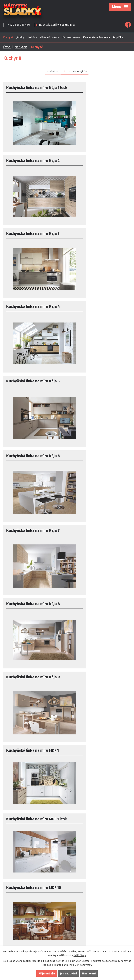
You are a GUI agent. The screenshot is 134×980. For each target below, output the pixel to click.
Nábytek (21, 47)
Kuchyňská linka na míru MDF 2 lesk (33, 816)
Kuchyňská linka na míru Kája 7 (33, 310)
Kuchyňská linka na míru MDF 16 (98, 672)
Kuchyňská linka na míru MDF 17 (34, 745)
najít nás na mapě (82, 923)
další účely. (80, 955)
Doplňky (118, 37)
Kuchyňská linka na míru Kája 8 (96, 310)
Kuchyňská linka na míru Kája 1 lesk (33, 90)
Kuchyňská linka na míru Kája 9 (33, 383)
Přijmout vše (47, 973)
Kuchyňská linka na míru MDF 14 (98, 599)
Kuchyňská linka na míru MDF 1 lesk (33, 459)
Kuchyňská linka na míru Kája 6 (97, 235)
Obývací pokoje (50, 37)
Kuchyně (8, 37)
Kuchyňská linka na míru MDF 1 (96, 383)
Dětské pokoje (71, 37)
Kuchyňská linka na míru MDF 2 (97, 745)
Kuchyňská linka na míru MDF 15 (34, 672)
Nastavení (89, 973)
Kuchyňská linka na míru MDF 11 (33, 525)
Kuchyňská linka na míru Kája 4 (96, 161)
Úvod (7, 47)
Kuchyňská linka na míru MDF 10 (98, 456)
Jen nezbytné (69, 973)
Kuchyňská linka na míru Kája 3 (33, 161)
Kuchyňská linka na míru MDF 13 (34, 599)
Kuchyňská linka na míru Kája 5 (33, 235)
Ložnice (32, 37)
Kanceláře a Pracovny (96, 37)
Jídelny (21, 37)
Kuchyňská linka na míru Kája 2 (97, 88)
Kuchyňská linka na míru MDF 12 (97, 525)
